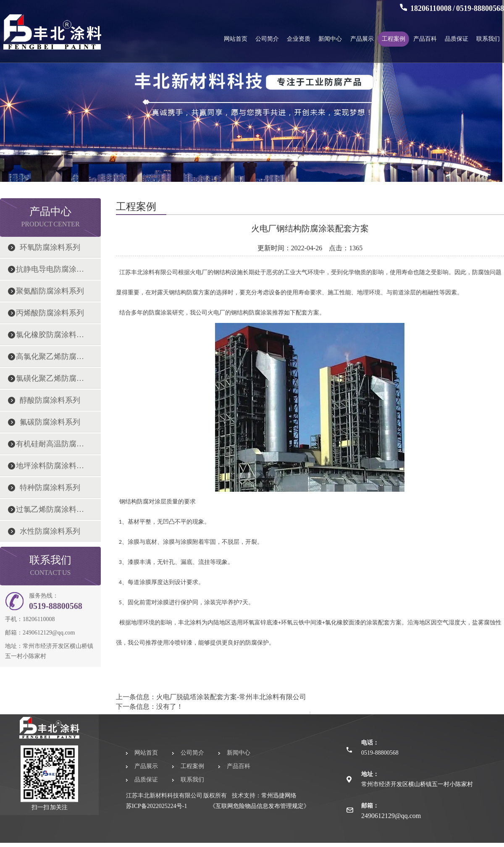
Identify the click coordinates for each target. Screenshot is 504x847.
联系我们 (488, 39)
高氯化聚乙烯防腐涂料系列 (50, 357)
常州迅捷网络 (279, 796)
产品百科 (425, 39)
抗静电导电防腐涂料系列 (50, 269)
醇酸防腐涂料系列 (50, 400)
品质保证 (457, 39)
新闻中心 (330, 39)
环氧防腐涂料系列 (50, 247)
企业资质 (299, 39)
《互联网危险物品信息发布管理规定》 (260, 806)
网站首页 (236, 39)
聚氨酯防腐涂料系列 (50, 291)
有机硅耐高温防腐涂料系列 (50, 444)
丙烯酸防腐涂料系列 (50, 313)
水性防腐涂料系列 (50, 531)
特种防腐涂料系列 (50, 488)
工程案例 (394, 39)
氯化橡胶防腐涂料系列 (50, 335)
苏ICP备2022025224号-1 (156, 806)
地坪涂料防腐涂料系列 (50, 466)
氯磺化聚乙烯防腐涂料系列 (50, 378)
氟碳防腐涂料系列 (50, 422)
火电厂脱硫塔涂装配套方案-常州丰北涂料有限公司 (231, 697)
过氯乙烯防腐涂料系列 (50, 509)
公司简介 (267, 39)
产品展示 (362, 39)
